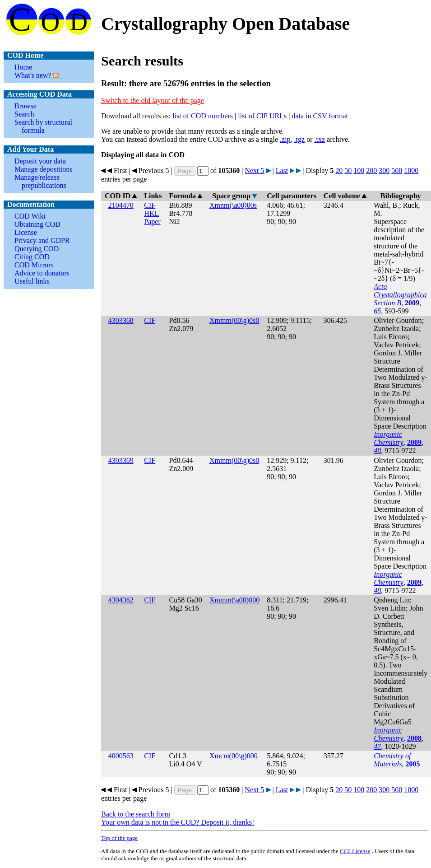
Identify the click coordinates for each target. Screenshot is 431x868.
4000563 (121, 756)
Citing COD (32, 257)
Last (282, 170)
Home (23, 67)
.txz (320, 139)
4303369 (121, 460)
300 (384, 170)
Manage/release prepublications (40, 181)
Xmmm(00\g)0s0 (234, 320)
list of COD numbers (203, 116)
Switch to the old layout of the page (153, 100)
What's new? (33, 75)
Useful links (32, 281)
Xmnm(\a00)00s (233, 205)
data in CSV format (320, 116)
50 (348, 170)
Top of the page (119, 838)
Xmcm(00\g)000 (234, 756)
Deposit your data (40, 161)
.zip (285, 139)
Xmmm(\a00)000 (234, 600)
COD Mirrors (34, 265)
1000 (411, 170)
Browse (25, 106)
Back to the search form (136, 814)
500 (397, 170)
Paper (152, 222)
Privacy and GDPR (42, 240)
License (26, 232)
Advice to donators (42, 273)
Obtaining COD (37, 224)
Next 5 (254, 170)
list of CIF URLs (262, 116)
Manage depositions (43, 169)
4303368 (121, 320)
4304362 (121, 600)
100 (359, 170)
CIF (150, 205)
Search (24, 114)
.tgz (300, 139)
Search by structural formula (43, 126)
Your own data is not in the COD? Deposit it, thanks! (178, 822)
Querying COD (37, 249)
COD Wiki (30, 216)
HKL (151, 213)
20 (339, 170)
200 (371, 170)
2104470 (121, 205)
